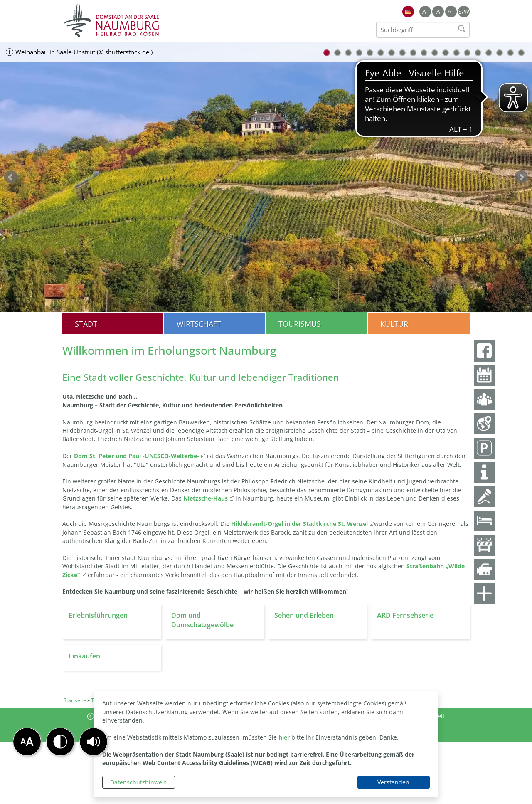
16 (489, 53)
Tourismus (300, 324)
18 (510, 53)
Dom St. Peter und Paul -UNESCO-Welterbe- (137, 456)
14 (467, 53)
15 (478, 53)
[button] (94, 742)
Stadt (86, 324)
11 (435, 53)
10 (424, 53)
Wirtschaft (199, 324)
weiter (521, 177)
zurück (11, 177)
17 (500, 53)
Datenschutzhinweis (138, 782)
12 (446, 53)
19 (521, 53)
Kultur (394, 324)
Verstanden (393, 782)
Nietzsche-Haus (206, 498)
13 (456, 53)
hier (284, 737)
